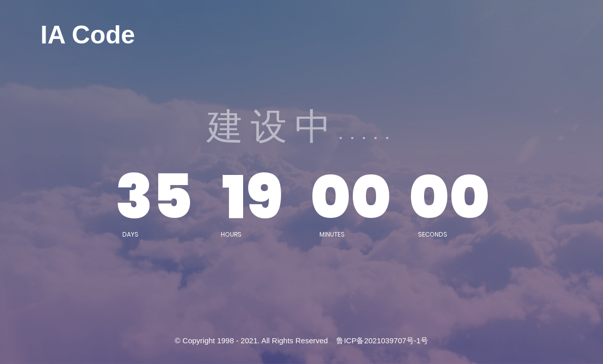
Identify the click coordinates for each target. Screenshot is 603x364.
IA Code (88, 35)
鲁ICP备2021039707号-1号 (382, 340)
